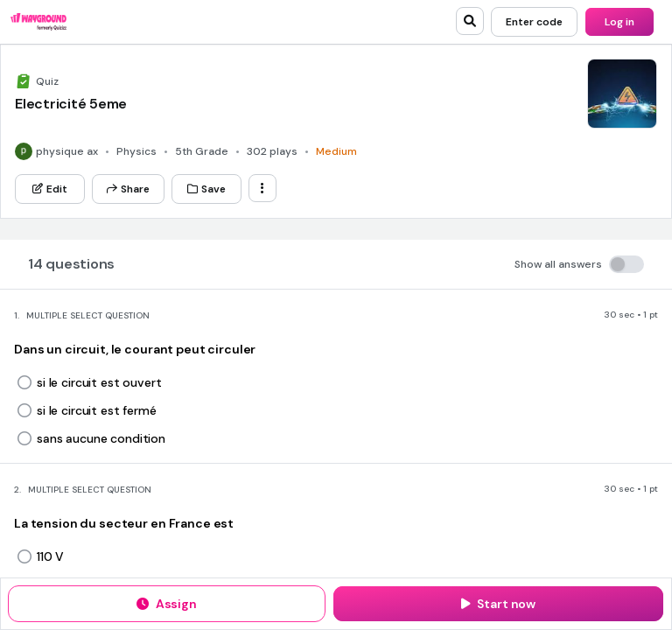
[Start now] (498, 604)
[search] (470, 21)
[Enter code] (534, 22)
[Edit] (50, 189)
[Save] (206, 189)
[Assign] (167, 604)
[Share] (128, 189)
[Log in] (619, 22)
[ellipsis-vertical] (262, 188)
